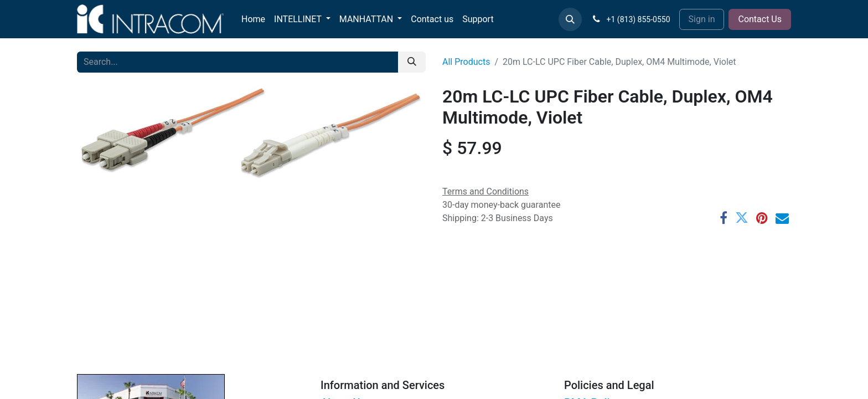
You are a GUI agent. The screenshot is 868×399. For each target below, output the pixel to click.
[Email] (782, 218)
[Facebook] (724, 218)
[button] (570, 19)
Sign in (702, 19)
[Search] (412, 62)
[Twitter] (742, 218)
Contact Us (760, 19)
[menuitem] (253, 19)
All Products (466, 62)
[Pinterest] (762, 218)
